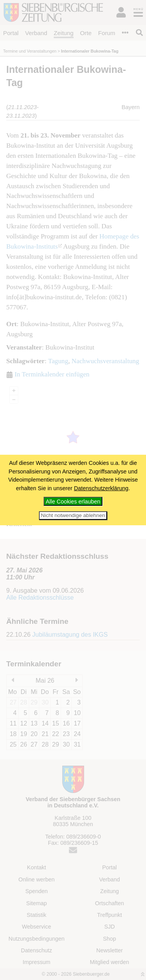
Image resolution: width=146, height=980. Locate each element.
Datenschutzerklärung (101, 488)
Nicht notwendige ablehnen (73, 515)
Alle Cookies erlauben (73, 501)
